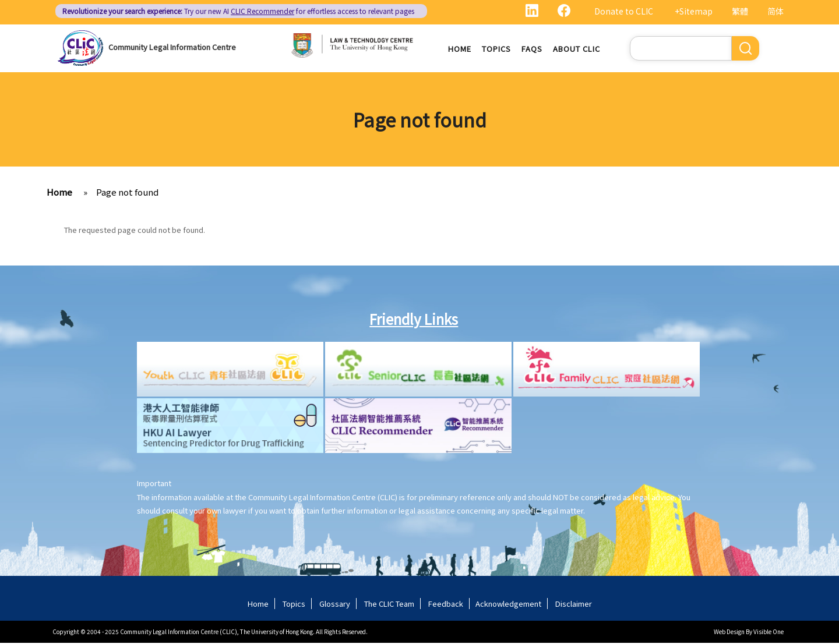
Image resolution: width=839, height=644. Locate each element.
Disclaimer (574, 605)
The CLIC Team (389, 605)
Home (460, 49)
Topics (496, 49)
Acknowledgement (508, 605)
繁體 (740, 11)
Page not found (127, 194)
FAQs (532, 49)
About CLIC (577, 49)
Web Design (729, 633)
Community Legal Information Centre (172, 47)
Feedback (446, 605)
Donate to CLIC (624, 11)
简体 (775, 11)
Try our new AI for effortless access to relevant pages (238, 11)
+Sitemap (694, 11)
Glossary (335, 605)
